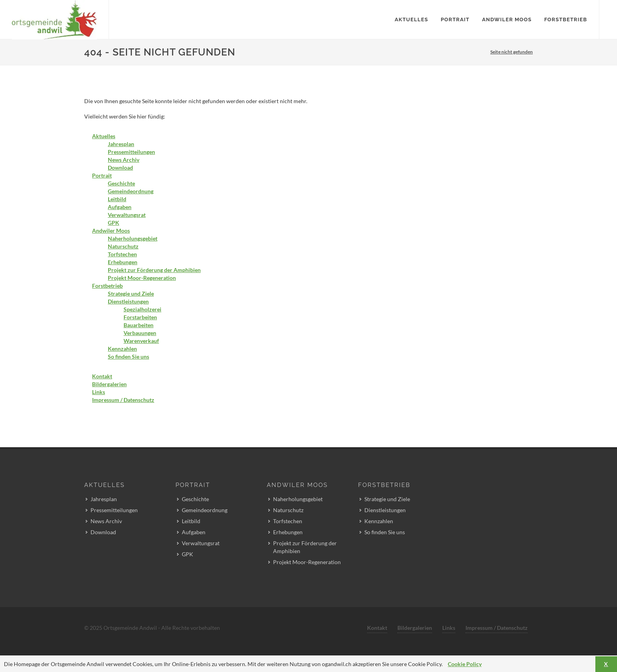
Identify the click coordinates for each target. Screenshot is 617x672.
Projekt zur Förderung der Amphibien (154, 270)
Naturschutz (123, 246)
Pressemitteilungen (131, 152)
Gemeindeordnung (131, 191)
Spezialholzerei (142, 309)
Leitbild (117, 199)
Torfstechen (122, 254)
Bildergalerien (109, 384)
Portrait (102, 175)
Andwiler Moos (111, 230)
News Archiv (124, 160)
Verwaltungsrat (127, 215)
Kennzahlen (122, 349)
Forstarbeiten (140, 317)
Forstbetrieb (107, 286)
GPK (114, 223)
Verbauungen (140, 333)
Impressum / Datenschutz (123, 400)
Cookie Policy (465, 664)
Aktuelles (104, 136)
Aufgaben (120, 207)
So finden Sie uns (128, 356)
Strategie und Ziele (131, 293)
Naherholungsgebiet (133, 238)
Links (99, 392)
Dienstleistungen (128, 301)
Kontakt (102, 376)
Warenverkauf (141, 341)
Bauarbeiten (139, 325)
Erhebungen (123, 262)
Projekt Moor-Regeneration (142, 278)
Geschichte (121, 183)
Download (120, 168)
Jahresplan (121, 144)
